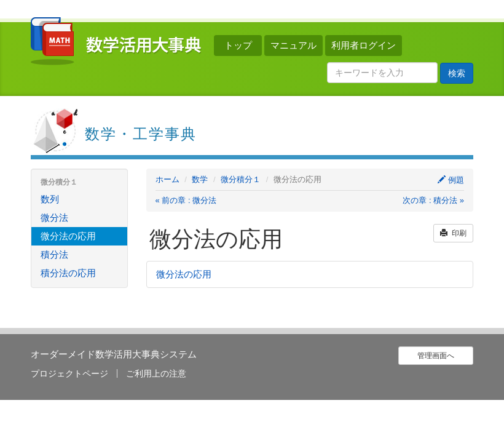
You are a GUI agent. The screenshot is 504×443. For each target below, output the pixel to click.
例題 (451, 180)
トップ (238, 45)
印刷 (453, 233)
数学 (200, 179)
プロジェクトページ (69, 373)
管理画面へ (436, 356)
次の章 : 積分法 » (433, 200)
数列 (50, 199)
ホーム (167, 179)
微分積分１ (241, 179)
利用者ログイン (364, 45)
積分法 (54, 254)
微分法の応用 (184, 274)
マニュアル (293, 45)
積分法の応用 (68, 273)
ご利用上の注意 (156, 373)
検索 (457, 73)
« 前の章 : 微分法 (186, 200)
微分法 (54, 218)
